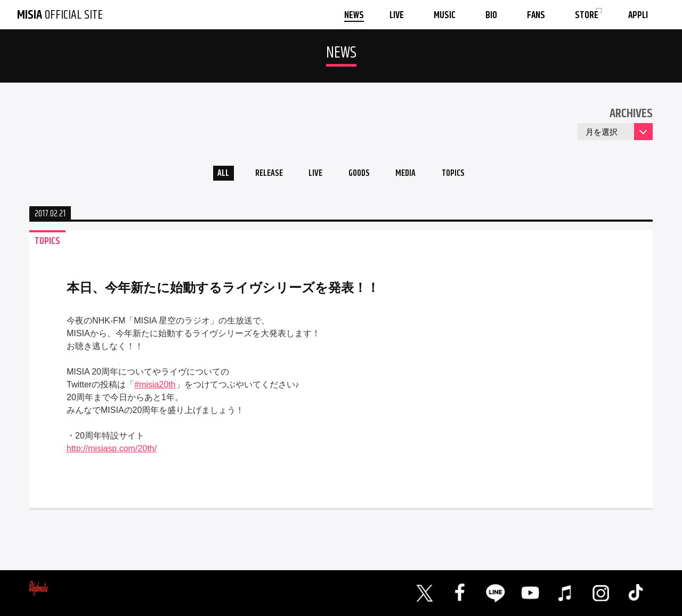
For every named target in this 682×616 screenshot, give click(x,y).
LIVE (312, 175)
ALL (211, 175)
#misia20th (155, 388)
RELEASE (261, 175)
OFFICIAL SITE (60, 15)
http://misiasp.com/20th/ (112, 452)
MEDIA (412, 175)
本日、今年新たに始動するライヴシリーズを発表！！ (223, 291)
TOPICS (465, 175)
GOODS (360, 175)
